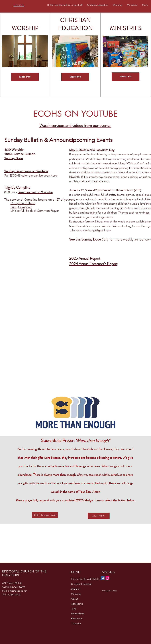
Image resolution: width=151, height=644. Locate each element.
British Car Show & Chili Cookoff (85, 579)
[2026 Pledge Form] (45, 515)
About (74, 599)
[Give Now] (99, 516)
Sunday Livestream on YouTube (26, 171)
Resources (77, 618)
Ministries (76, 594)
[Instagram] (107, 578)
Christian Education (82, 584)
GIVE (74, 609)
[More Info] (25, 77)
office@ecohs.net (18, 591)
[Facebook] (103, 578)
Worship (76, 589)
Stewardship (78, 614)
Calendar (76, 623)
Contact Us (77, 604)
